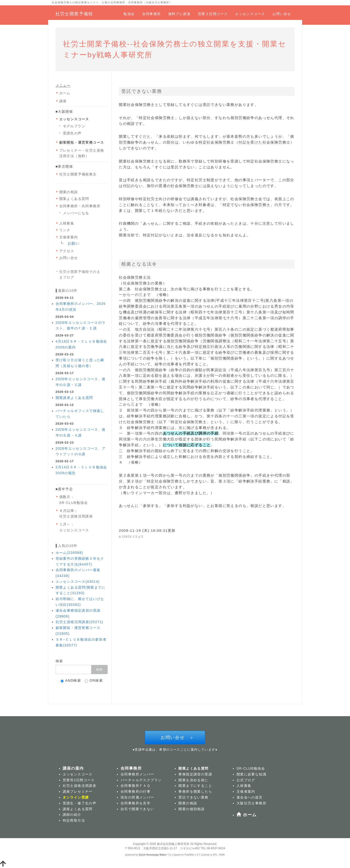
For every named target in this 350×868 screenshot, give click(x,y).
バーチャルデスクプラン (141, 780)
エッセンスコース (250, 14)
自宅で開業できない (137, 809)
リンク (65, 230)
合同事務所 (152, 14)
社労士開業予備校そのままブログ (80, 274)
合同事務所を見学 (136, 803)
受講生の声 (72, 133)
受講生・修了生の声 (80, 803)
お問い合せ (282, 14)
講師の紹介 (72, 815)
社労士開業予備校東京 (78, 174)
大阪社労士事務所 (251, 803)
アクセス (67, 251)
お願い (74, 243)
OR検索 (94, 681)
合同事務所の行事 (136, 791)
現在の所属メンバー (137, 797)
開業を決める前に (193, 780)
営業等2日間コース (79, 780)
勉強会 (129, 14)
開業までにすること (195, 786)
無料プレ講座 (179, 14)
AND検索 (71, 681)
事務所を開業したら (195, 791)
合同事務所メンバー (137, 774)
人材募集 (67, 223)
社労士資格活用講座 (76, 516)
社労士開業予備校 (74, 14)
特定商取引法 (74, 820)
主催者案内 (69, 237)
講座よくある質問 (78, 809)
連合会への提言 (250, 797)
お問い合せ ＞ (175, 738)
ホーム (65, 93)
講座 (63, 101)
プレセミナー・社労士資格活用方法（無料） (82, 153)
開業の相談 (69, 192)
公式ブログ (246, 780)
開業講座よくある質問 (74, 398)
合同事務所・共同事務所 (80, 206)
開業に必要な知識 (251, 774)
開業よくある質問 (74, 199)
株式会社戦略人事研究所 (173, 844)
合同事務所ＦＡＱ (135, 786)
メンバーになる (76, 213)
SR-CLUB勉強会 (74, 503)
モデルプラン (74, 126)
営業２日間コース (213, 14)
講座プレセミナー (78, 791)
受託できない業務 (193, 797)
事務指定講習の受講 (195, 774)
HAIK (222, 855)
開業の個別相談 (192, 809)
